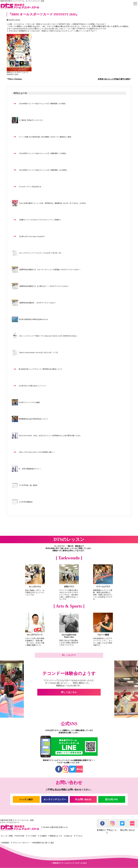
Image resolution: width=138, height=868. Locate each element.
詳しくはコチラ (69, 655)
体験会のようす (55, 836)
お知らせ (68, 836)
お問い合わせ (83, 799)
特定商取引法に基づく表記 (43, 843)
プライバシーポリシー (21, 843)
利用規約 (5, 843)
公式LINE (112, 799)
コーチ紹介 (31, 836)
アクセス (78, 836)
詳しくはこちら (69, 692)
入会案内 (42, 836)
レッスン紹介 (26, 799)
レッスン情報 (7, 836)
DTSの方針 (20, 836)
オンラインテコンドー (55, 799)
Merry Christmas (15, 79)
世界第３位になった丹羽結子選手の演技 (114, 79)
